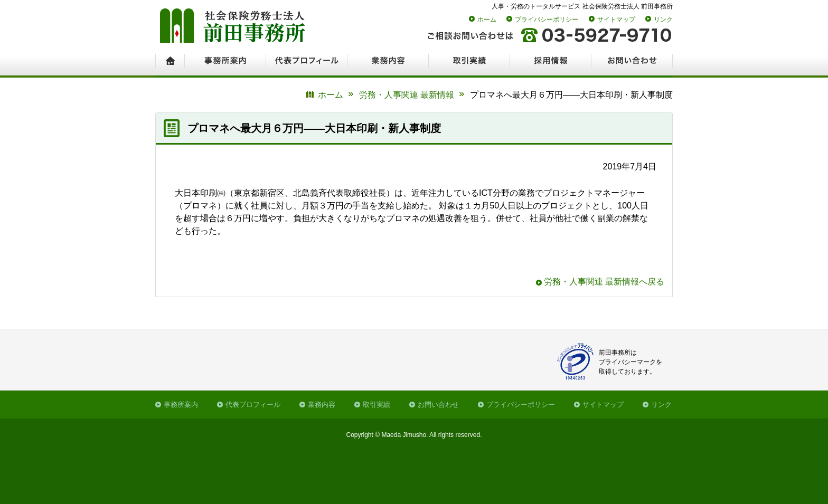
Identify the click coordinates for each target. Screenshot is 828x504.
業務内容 (322, 405)
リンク (663, 20)
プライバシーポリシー (547, 20)
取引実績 (377, 405)
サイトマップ (616, 20)
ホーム (487, 20)
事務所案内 (181, 405)
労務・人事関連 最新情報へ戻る (604, 282)
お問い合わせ (438, 405)
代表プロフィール (253, 405)
